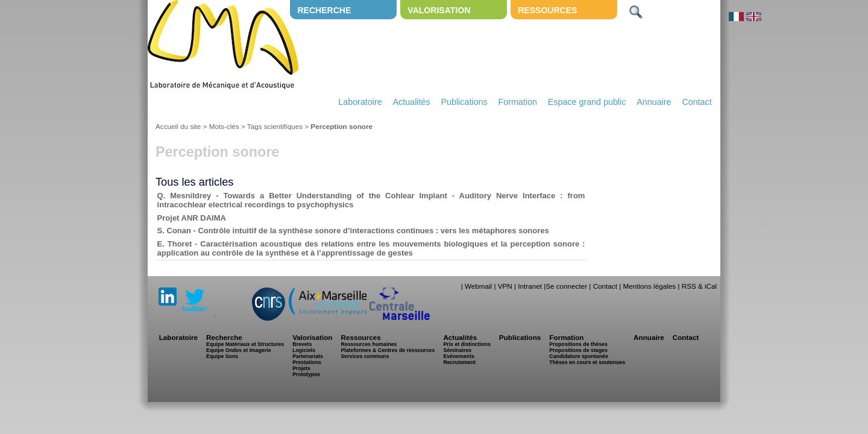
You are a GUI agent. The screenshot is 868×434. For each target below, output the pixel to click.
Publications (464, 102)
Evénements (459, 356)
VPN (505, 286)
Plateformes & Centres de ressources (388, 350)
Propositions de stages (578, 350)
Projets (301, 368)
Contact (697, 102)
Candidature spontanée (578, 356)
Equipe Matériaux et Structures (245, 344)
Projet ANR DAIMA (192, 218)
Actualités (412, 102)
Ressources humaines (369, 344)
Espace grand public (587, 102)
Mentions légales (649, 286)
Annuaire (654, 102)
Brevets (302, 344)
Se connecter (566, 286)
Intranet (530, 286)
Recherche (324, 10)
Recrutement (459, 362)
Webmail (478, 286)
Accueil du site (178, 126)
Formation (518, 102)
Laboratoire (360, 102)
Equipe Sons (222, 356)
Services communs (365, 356)
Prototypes (306, 374)
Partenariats (308, 356)
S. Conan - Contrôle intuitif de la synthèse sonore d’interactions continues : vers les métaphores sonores (353, 231)
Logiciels (304, 350)
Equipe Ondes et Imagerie (239, 350)
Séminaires (457, 350)
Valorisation (439, 10)
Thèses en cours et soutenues (587, 362)
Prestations (307, 362)
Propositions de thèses (578, 344)
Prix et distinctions (467, 344)
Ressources (547, 10)
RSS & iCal (699, 286)
